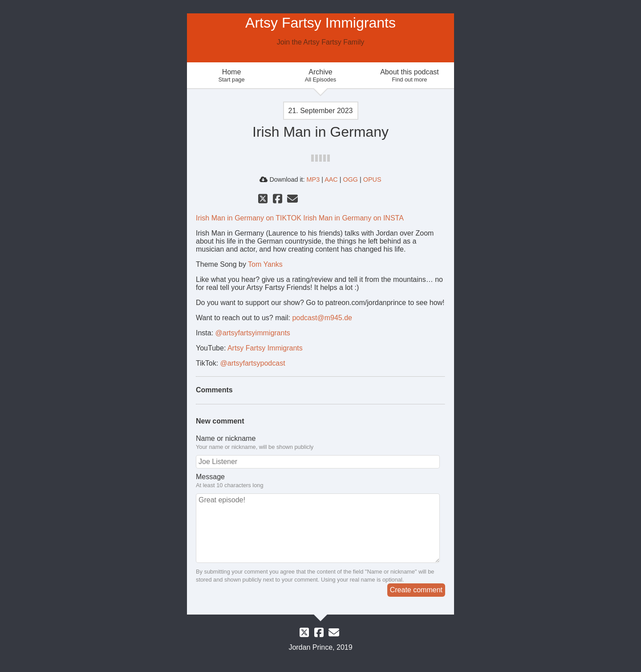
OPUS (372, 179)
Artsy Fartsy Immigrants (265, 348)
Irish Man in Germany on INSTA (353, 218)
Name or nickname (320, 443)
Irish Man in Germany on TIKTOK (249, 218)
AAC (331, 179)
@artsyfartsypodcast (253, 363)
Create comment (416, 590)
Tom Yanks (265, 264)
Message (320, 481)
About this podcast (410, 75)
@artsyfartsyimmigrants (253, 333)
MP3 (313, 179)
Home (231, 75)
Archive (320, 75)
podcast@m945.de (322, 318)
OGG (350, 179)
